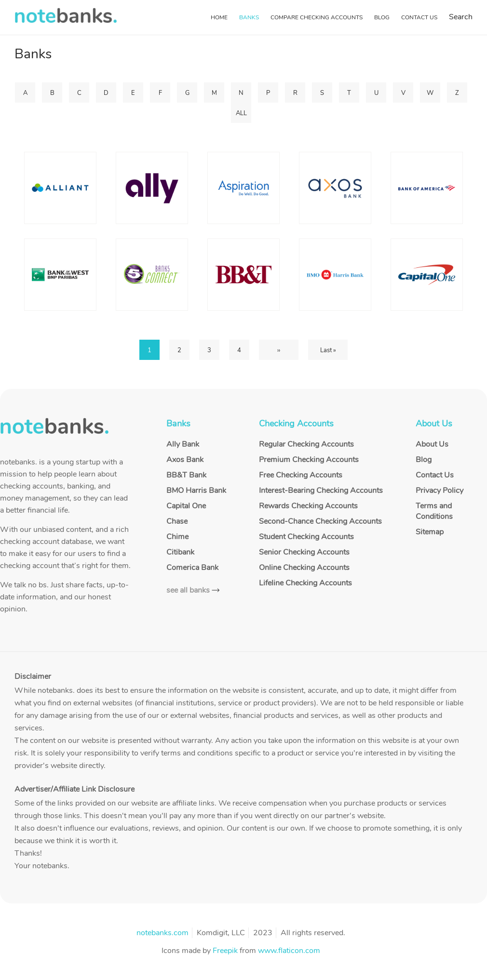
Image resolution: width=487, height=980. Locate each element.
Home (219, 17)
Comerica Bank (192, 568)
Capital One (186, 506)
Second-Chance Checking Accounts (320, 521)
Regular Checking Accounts (306, 444)
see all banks (188, 590)
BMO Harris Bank (196, 490)
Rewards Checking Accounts (308, 506)
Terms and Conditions (434, 511)
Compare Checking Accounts (317, 17)
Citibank (180, 552)
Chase (177, 521)
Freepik (225, 951)
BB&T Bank (186, 475)
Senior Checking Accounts (304, 552)
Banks (249, 17)
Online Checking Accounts (304, 568)
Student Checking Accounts (306, 537)
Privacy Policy (440, 490)
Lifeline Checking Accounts (305, 583)
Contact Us (419, 17)
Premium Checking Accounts (309, 460)
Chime (177, 537)
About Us (432, 444)
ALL (241, 113)
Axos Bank (185, 460)
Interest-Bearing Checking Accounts (321, 490)
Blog (382, 17)
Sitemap (430, 532)
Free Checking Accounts (301, 475)
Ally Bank (183, 444)
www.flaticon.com (289, 951)
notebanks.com (162, 933)
